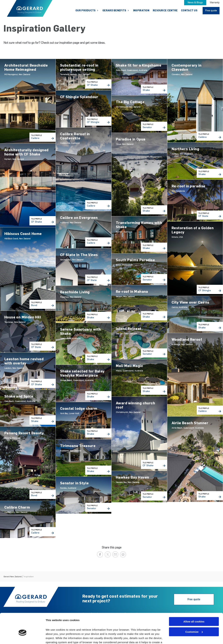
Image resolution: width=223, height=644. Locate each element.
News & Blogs (195, 3)
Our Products (86, 11)
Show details (54, 637)
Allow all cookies (194, 603)
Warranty (215, 3)
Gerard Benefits (115, 11)
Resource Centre (165, 11)
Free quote (211, 11)
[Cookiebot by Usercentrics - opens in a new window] (23, 637)
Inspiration (141, 11)
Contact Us (189, 11)
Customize (194, 613)
